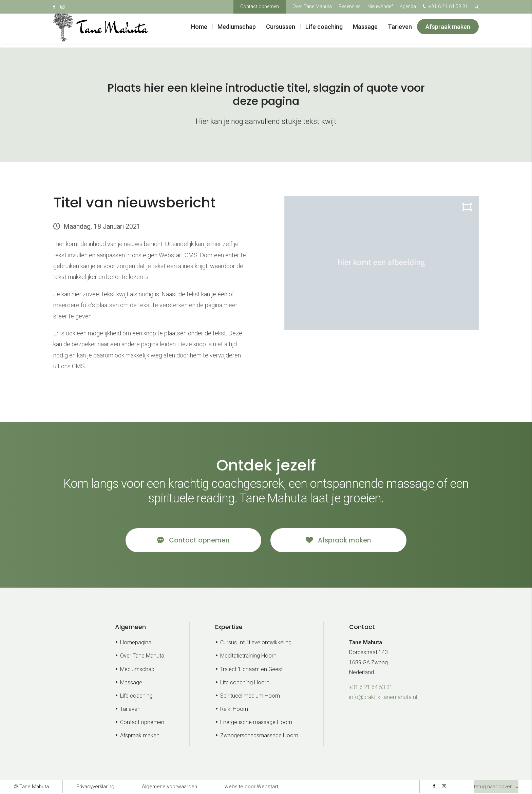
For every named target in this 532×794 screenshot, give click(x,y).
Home (199, 30)
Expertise (229, 627)
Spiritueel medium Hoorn (250, 696)
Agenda (408, 7)
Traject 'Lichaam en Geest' (252, 670)
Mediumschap (237, 30)
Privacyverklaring (95, 787)
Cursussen (281, 30)
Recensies (350, 7)
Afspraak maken (448, 30)
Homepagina (136, 643)
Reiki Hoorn (234, 710)
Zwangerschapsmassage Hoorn (259, 736)
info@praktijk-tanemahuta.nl (383, 698)
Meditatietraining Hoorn (248, 657)
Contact (362, 627)
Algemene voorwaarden (169, 787)
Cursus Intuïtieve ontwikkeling (256, 643)
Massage (365, 30)
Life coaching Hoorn (245, 683)
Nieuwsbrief (380, 7)
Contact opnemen (260, 7)
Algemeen (130, 627)
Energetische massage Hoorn (256, 723)
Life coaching (324, 30)
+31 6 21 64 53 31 (444, 7)
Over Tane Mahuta (312, 7)
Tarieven (400, 30)
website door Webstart (251, 787)
